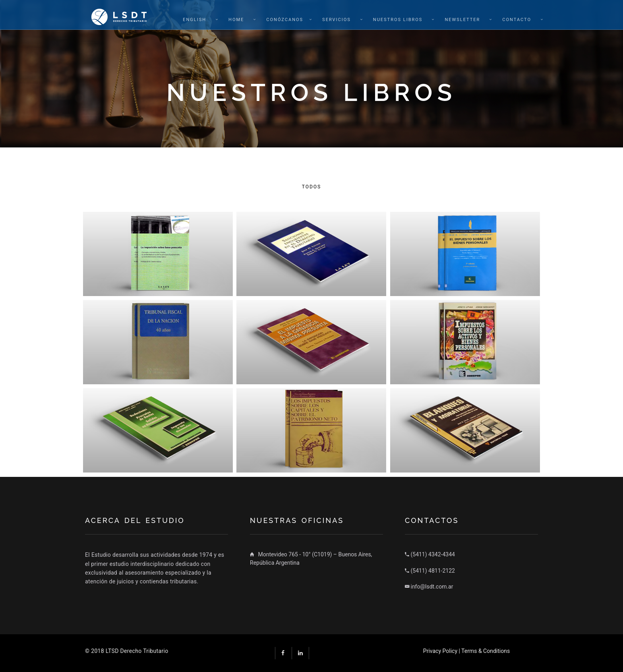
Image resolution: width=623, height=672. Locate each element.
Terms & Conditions (486, 651)
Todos (312, 187)
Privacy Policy (440, 651)
